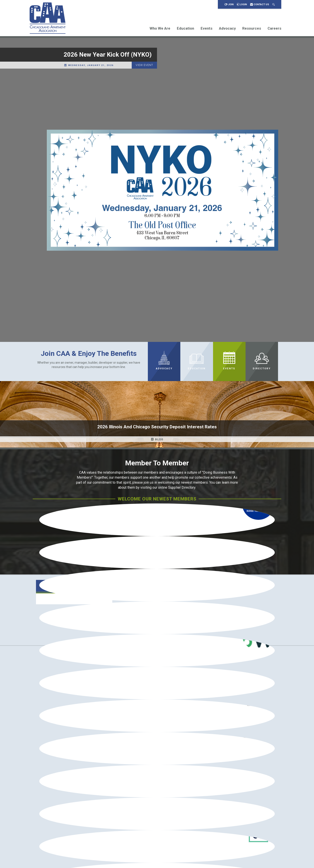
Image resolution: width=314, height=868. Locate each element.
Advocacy (227, 28)
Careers (274, 28)
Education (185, 28)
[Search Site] (274, 4)
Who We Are (160, 28)
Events (206, 28)
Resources (252, 28)
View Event (144, 65)
